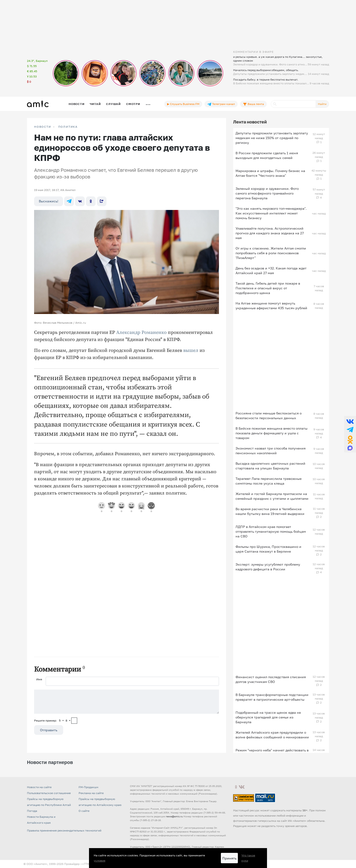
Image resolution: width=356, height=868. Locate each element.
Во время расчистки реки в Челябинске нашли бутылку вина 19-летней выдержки (270, 511)
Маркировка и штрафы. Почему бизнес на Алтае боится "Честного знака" (270, 173)
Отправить (49, 730)
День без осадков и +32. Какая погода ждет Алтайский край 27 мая (271, 270)
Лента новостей (250, 122)
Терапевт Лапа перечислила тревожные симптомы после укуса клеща (269, 481)
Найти (322, 104)
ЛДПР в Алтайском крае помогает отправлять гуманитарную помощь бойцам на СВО (271, 531)
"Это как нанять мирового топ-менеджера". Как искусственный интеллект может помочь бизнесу (271, 213)
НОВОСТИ (43, 127)
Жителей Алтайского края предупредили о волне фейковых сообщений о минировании (272, 735)
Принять (229, 858)
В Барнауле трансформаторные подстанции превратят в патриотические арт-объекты (272, 697)
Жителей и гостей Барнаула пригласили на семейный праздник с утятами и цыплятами (272, 496)
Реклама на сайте (91, 793)
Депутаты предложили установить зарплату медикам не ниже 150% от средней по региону (272, 138)
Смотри (133, 104)
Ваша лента (253, 104)
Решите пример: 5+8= (52, 720)
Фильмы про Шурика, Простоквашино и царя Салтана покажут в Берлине (268, 549)
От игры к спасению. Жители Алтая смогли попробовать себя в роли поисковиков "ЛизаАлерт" (271, 253)
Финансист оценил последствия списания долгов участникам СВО (271, 679)
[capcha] (74, 721)
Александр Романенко (141, 333)
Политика (68, 127)
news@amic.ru (174, 816)
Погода (32, 811)
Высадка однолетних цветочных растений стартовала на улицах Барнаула (270, 466)
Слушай (113, 104)
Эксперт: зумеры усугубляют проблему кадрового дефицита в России (268, 567)
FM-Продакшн (88, 787)
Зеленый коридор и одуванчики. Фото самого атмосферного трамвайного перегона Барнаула (267, 193)
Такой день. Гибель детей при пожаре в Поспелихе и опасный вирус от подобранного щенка (268, 288)
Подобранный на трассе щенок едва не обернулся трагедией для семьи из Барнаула (268, 717)
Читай (95, 104)
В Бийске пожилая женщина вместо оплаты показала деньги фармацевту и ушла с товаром (271, 433)
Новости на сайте (39, 787)
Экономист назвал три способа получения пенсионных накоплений (271, 451)
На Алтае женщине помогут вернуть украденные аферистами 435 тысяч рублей (271, 306)
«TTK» (87, 864)
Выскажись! (49, 201)
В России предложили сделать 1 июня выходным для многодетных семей (267, 155)
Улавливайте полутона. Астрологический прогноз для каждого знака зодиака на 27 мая (270, 233)
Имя (39, 679)
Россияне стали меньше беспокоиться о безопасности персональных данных (269, 416)
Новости (76, 104)
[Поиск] (293, 104)
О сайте (84, 811)
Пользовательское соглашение (49, 793)
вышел (191, 351)
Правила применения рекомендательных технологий (64, 830)
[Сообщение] (127, 702)
